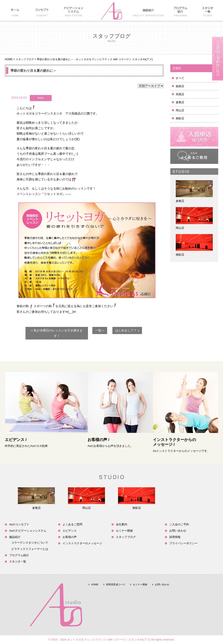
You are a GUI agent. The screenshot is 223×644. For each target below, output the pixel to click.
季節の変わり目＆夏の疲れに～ (33, 71)
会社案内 (122, 524)
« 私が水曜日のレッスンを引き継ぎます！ (57, 333)
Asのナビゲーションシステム (28, 531)
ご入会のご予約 (179, 524)
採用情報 (175, 537)
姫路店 (180, 86)
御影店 (180, 118)
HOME (9, 59)
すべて (180, 78)
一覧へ (100, 330)
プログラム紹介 (19, 555)
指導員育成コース (116, 584)
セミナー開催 (124, 531)
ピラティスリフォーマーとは (30, 549)
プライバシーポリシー (183, 543)
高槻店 (180, 94)
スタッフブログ (25, 59)
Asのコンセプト (19, 524)
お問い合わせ (178, 531)
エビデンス (70, 531)
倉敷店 (180, 102)
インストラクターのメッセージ (82, 543)
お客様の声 (70, 537)
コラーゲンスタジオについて (30, 543)
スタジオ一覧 (18, 562)
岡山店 (180, 110)
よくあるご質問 (72, 524)
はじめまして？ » (127, 330)
